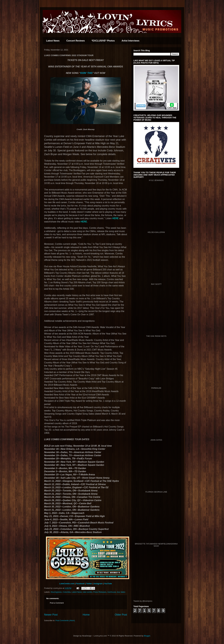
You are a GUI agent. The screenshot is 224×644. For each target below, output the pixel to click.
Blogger (147, 636)
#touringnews (56, 592)
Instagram (98, 584)
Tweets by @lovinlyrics (143, 601)
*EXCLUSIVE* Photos (103, 41)
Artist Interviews (130, 41)
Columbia (67, 592)
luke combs (88, 592)
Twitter (89, 584)
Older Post (121, 615)
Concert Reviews (75, 41)
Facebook (80, 584)
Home (86, 615)
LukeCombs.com (67, 584)
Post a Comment (57, 603)
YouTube (108, 584)
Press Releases (100, 592)
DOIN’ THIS (86, 73)
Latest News (53, 41)
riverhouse (112, 592)
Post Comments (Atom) (65, 620)
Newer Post (51, 615)
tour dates (121, 592)
